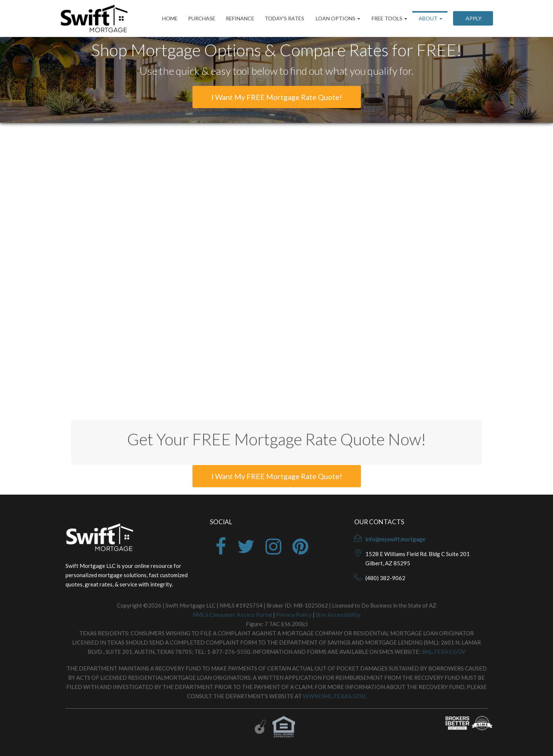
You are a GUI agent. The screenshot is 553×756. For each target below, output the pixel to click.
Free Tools (389, 18)
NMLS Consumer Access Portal (232, 615)
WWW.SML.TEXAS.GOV (334, 696)
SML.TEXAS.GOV (444, 652)
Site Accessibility (338, 615)
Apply (473, 18)
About (430, 18)
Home (170, 18)
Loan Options (337, 18)
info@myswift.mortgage (395, 539)
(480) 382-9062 (385, 578)
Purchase (202, 18)
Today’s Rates (284, 18)
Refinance (240, 18)
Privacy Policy (294, 615)
